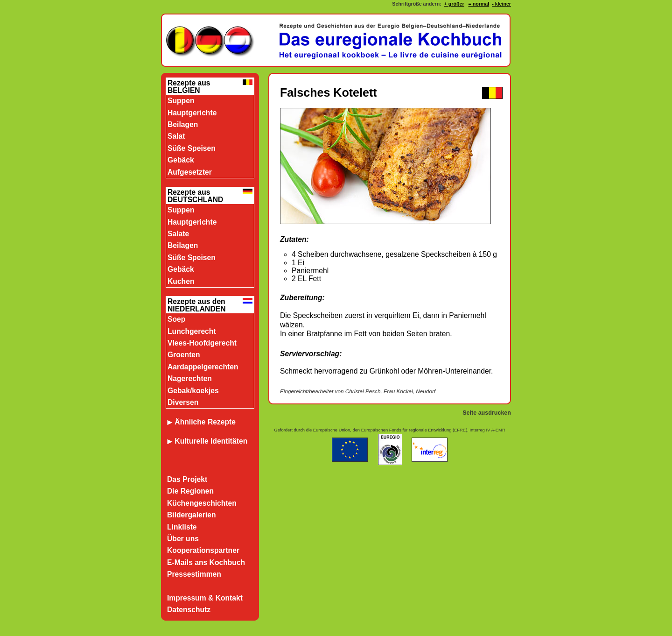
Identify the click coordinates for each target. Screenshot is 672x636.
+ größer (454, 4)
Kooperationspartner (203, 550)
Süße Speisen (192, 148)
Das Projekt (187, 479)
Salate (178, 234)
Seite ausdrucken (487, 413)
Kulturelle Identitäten (211, 441)
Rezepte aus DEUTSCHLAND (195, 196)
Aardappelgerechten (203, 367)
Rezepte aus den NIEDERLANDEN (197, 305)
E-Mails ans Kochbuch (206, 562)
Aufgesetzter (190, 172)
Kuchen (181, 281)
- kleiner (501, 4)
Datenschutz (189, 610)
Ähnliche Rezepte (201, 422)
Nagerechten (190, 378)
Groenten (184, 355)
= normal (479, 4)
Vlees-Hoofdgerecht (202, 343)
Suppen (181, 101)
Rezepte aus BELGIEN (189, 87)
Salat (176, 136)
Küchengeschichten (202, 503)
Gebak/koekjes (193, 391)
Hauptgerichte (192, 113)
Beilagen (183, 124)
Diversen (183, 402)
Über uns (183, 539)
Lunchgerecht (192, 331)
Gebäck (181, 160)
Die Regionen (190, 491)
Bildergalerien (192, 515)
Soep (176, 319)
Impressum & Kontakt (205, 598)
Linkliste (182, 527)
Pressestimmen (194, 574)
